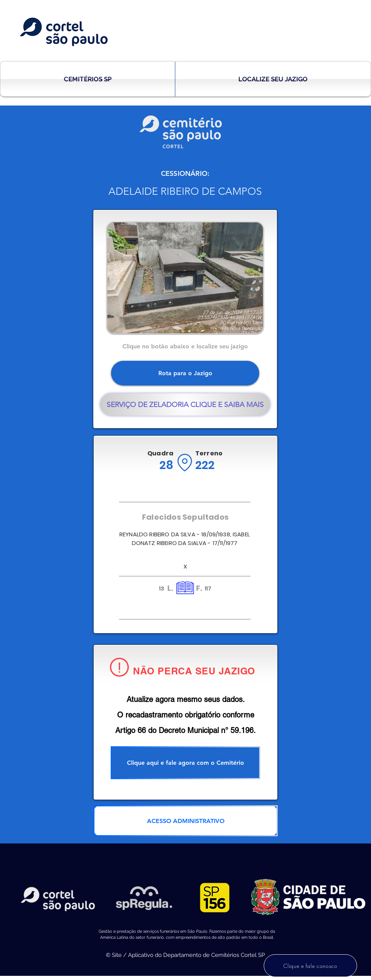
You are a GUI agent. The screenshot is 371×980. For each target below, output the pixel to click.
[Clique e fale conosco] (310, 966)
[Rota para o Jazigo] (185, 373)
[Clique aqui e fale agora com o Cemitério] (185, 763)
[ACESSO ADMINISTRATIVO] (185, 821)
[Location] (185, 463)
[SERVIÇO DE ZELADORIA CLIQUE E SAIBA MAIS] (185, 405)
